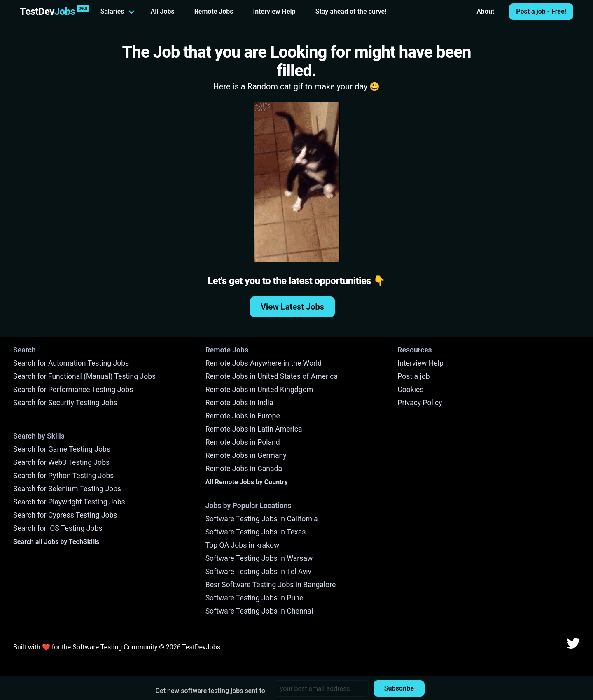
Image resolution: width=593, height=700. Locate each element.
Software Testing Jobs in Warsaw (259, 558)
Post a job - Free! (541, 11)
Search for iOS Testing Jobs (58, 528)
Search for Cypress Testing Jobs (65, 515)
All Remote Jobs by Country (247, 482)
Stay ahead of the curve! (351, 11)
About (485, 11)
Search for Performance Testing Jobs (73, 390)
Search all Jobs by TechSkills (56, 542)
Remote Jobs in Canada (244, 469)
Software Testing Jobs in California (262, 519)
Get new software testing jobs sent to (210, 691)
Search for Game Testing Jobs (62, 449)
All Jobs (163, 11)
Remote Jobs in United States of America (272, 376)
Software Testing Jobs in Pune (254, 598)
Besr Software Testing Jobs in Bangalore (271, 585)
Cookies (410, 390)
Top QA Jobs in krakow (243, 545)
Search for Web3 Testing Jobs (61, 462)
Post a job (413, 376)
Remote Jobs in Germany (246, 455)
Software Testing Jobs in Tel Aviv (258, 572)
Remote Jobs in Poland (243, 442)
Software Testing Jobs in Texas (256, 532)
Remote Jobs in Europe (243, 416)
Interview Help (274, 11)
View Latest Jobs (292, 307)
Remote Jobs (214, 11)
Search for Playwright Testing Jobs (69, 502)
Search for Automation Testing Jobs (71, 363)
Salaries (112, 11)
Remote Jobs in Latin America (254, 429)
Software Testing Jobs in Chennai (259, 611)
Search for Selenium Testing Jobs (67, 489)
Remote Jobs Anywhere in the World (264, 363)
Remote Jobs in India (239, 403)
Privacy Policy (420, 403)
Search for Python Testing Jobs (63, 476)
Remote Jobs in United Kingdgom (259, 390)
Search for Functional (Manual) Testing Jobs (84, 376)
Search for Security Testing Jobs (65, 403)
